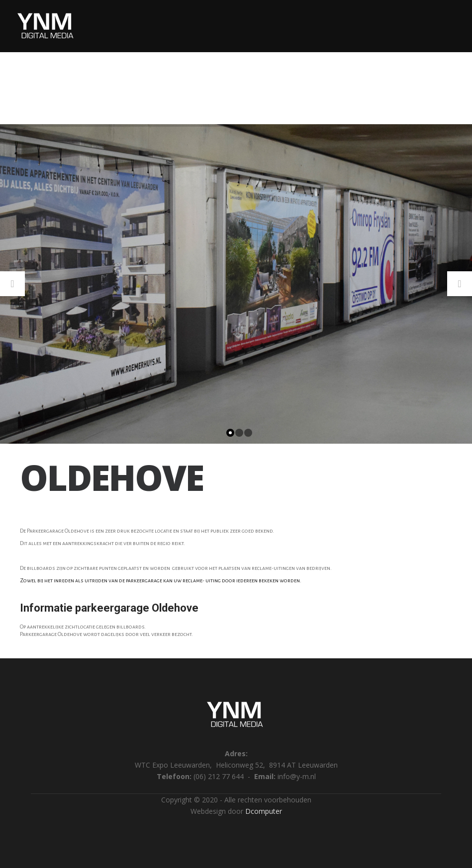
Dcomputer (264, 811)
